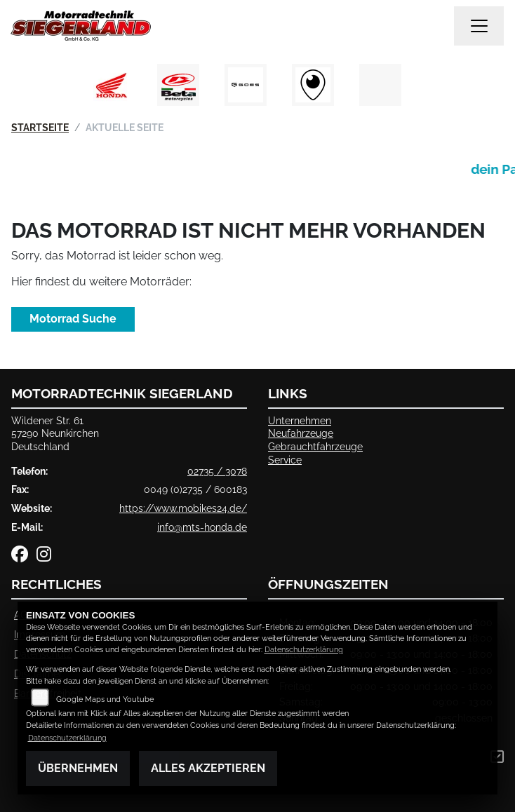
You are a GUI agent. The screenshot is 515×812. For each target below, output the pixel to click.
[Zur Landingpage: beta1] (178, 85)
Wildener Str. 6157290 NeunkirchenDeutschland (55, 433)
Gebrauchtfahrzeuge (315, 446)
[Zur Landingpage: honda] (111, 85)
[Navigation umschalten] (479, 26)
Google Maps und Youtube (105, 699)
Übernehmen (78, 768)
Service (285, 460)
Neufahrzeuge (301, 433)
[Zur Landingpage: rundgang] (313, 85)
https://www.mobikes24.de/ (183, 508)
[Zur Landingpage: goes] (246, 85)
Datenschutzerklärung (304, 650)
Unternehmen (300, 420)
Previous (87, 88)
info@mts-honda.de (202, 527)
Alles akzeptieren (208, 768)
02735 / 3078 (217, 471)
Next (428, 88)
